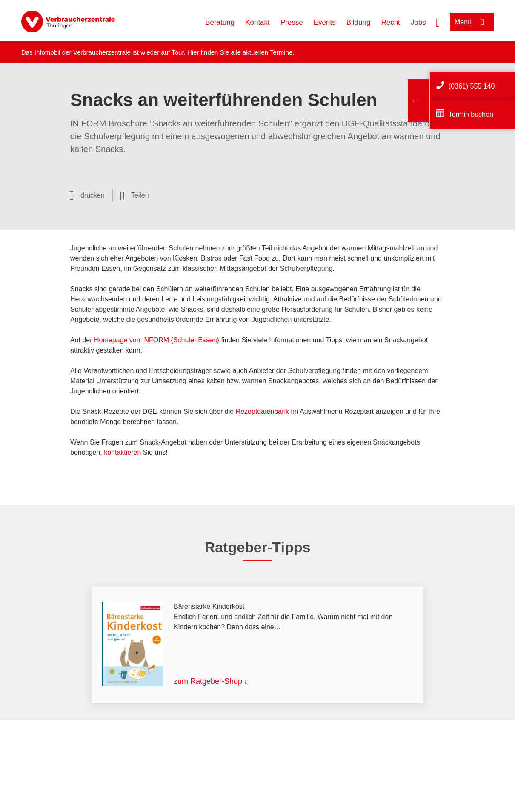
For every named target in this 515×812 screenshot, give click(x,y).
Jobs (418, 22)
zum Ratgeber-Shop (208, 681)
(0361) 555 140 (472, 86)
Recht (390, 22)
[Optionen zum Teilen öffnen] (134, 195)
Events (325, 22)
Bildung (359, 22)
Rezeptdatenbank (262, 412)
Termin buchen (471, 114)
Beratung (220, 22)
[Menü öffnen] (472, 22)
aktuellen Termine (268, 52)
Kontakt (257, 22)
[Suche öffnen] (438, 22)
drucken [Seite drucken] (93, 195)
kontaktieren (122, 452)
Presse (292, 22)
